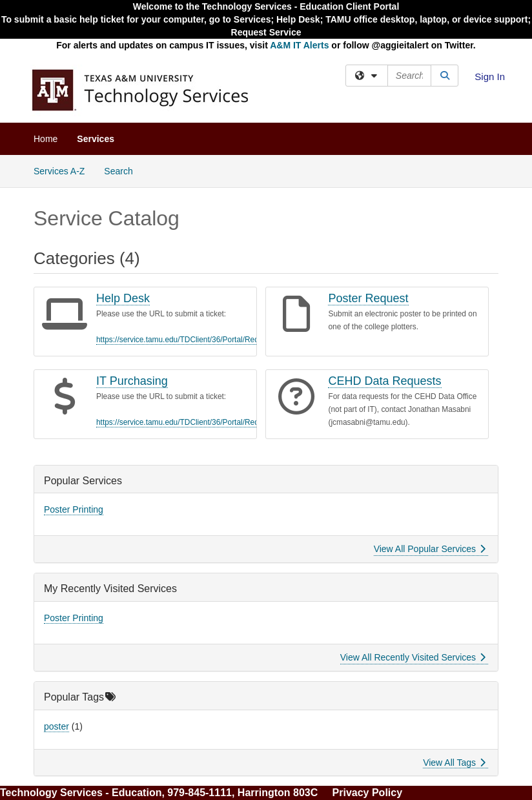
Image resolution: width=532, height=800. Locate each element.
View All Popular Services (430, 549)
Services (96, 139)
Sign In (490, 77)
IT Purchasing (132, 381)
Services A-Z (59, 171)
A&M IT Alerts (299, 45)
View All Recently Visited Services (413, 657)
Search (123, 170)
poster (56, 726)
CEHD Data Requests (384, 381)
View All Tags (454, 763)
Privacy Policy (368, 793)
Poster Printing (74, 509)
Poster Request (368, 298)
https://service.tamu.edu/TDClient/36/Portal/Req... (181, 340)
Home (46, 139)
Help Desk (123, 298)
